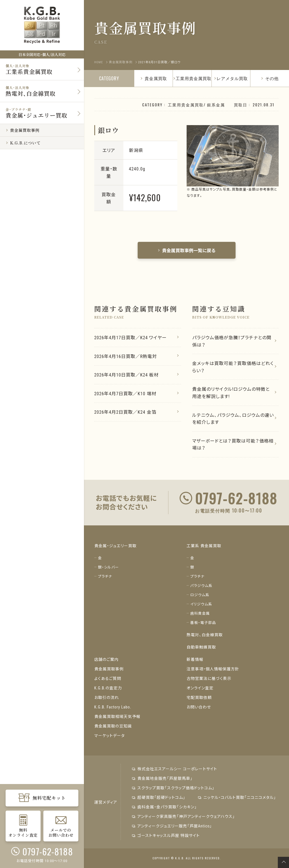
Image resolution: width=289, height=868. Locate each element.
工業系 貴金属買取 (204, 546)
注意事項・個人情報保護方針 (213, 669)
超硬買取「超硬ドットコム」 (159, 797)
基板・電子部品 (203, 622)
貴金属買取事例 (109, 669)
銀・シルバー (108, 567)
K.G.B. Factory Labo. (113, 707)
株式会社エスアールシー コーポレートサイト (175, 769)
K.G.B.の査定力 (108, 688)
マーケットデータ (110, 735)
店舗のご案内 (106, 659)
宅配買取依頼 (199, 697)
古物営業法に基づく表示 (209, 678)
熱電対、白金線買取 (205, 635)
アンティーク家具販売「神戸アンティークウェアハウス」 (184, 816)
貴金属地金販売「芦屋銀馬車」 (162, 778)
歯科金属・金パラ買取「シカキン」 (165, 807)
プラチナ (105, 576)
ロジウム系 (200, 595)
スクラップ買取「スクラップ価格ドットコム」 (173, 788)
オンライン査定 (200, 688)
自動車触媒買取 (201, 647)
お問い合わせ (199, 707)
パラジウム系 (201, 585)
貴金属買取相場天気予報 (117, 716)
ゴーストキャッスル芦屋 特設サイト (166, 835)
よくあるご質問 (108, 678)
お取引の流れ (107, 697)
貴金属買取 (154, 78)
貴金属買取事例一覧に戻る (187, 250)
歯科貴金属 (200, 613)
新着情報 (195, 659)
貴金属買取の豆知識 (113, 726)
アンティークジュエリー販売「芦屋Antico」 (172, 826)
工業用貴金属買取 (194, 78)
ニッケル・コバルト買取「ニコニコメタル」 (237, 797)
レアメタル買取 (232, 78)
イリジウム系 (201, 604)
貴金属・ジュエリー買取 (115, 546)
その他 (270, 78)
